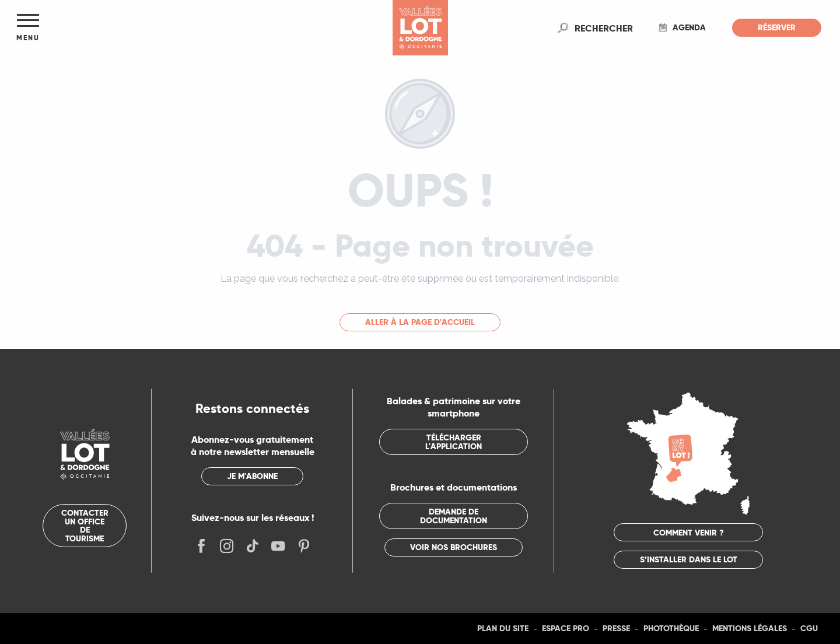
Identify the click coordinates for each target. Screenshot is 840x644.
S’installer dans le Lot (689, 559)
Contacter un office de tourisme (85, 525)
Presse (616, 628)
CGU (809, 628)
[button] (604, 28)
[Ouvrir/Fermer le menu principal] (28, 28)
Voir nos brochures (454, 547)
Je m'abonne (252, 476)
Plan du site (503, 628)
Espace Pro (566, 628)
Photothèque (671, 628)
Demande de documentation (454, 516)
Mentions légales (750, 628)
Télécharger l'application (454, 442)
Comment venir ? (689, 533)
